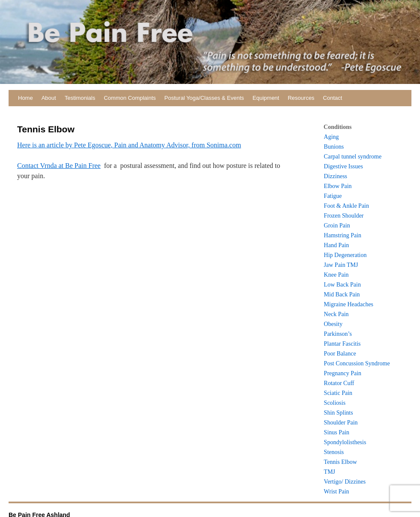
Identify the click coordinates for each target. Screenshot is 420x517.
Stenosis (334, 452)
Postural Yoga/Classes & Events (204, 98)
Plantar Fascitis (342, 344)
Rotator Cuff (339, 383)
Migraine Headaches (349, 304)
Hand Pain (337, 245)
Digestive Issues (343, 166)
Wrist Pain (337, 492)
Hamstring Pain (343, 235)
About (49, 98)
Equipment (266, 98)
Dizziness (336, 176)
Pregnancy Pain (343, 373)
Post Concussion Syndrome (357, 363)
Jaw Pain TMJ (341, 265)
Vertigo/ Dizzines (345, 482)
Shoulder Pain (341, 423)
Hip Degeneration (345, 255)
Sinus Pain (337, 432)
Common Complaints (130, 98)
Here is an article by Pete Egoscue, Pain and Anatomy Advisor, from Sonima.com (129, 145)
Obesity (333, 324)
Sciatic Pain (338, 393)
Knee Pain (336, 275)
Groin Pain (337, 226)
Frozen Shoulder (344, 216)
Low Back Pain (342, 285)
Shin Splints (339, 413)
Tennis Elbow (340, 462)
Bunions (334, 147)
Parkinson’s (338, 334)
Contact (333, 98)
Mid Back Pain (342, 294)
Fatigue (333, 196)
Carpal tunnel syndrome (353, 157)
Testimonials (80, 98)
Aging (331, 137)
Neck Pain (336, 314)
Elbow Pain (338, 186)
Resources (301, 98)
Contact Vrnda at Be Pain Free (59, 166)
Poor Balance (340, 354)
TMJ (330, 472)
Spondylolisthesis (345, 442)
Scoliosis (335, 403)
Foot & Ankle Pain (346, 206)
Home (25, 98)
